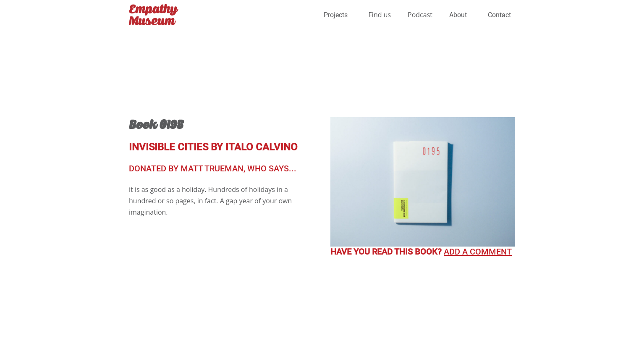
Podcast (420, 15)
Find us (380, 15)
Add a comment (478, 252)
